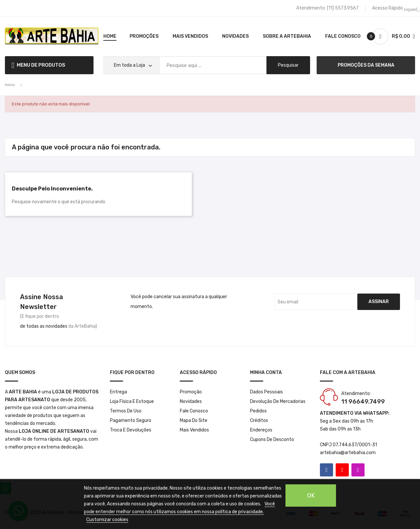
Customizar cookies (107, 520)
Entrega (118, 392)
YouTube (342, 470)
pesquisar (288, 65)
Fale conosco (194, 411)
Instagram (358, 470)
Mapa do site (194, 420)
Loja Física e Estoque (132, 401)
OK (311, 496)
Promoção (191, 392)
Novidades (191, 401)
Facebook (326, 470)
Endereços (261, 430)
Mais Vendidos (194, 430)
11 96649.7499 (363, 402)
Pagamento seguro (131, 420)
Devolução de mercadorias (278, 401)
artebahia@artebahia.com (348, 453)
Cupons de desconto (272, 440)
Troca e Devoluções (131, 430)
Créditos (259, 420)
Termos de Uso (126, 411)
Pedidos (258, 411)
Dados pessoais (266, 392)
